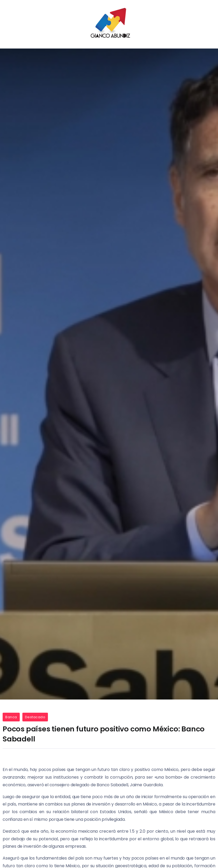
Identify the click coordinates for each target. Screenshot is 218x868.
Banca (11, 717)
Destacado (35, 717)
